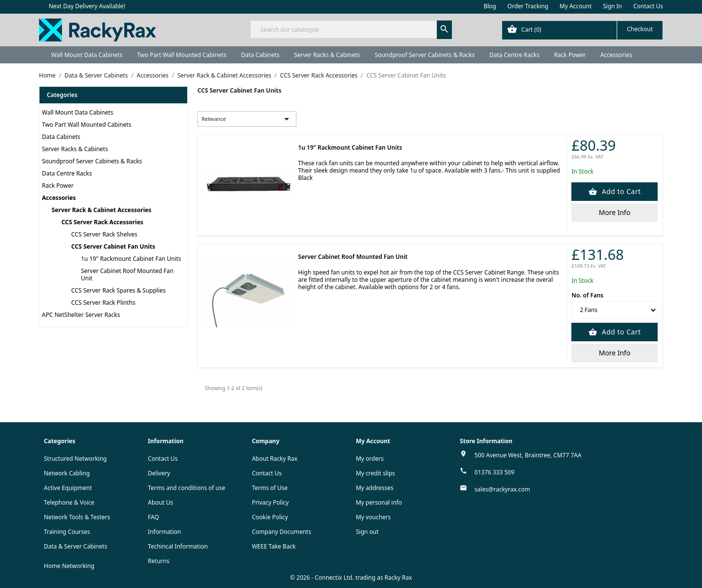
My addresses (375, 488)
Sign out (367, 532)
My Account (576, 6)
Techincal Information (178, 546)
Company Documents (282, 532)
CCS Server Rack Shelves (104, 234)
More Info (614, 212)
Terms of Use (270, 488)
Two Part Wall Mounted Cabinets (182, 55)
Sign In (613, 6)
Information (164, 532)
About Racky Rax (275, 459)
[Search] (351, 29)
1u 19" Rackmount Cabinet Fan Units (131, 259)
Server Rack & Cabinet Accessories (101, 210)
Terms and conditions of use (186, 488)
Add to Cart (620, 191)
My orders (370, 459)
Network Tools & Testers (77, 517)
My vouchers (373, 517)
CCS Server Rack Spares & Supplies (118, 290)
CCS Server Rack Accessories (102, 222)
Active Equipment (68, 488)
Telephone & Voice (69, 502)
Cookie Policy (270, 517)
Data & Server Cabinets (76, 546)
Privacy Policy (271, 502)
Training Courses (67, 532)
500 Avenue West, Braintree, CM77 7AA (528, 455)
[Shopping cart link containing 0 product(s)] (582, 30)
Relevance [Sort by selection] (247, 119)
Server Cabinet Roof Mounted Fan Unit (127, 274)
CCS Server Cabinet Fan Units (113, 246)
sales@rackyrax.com (502, 489)
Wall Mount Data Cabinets (87, 55)
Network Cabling (67, 473)
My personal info (379, 502)
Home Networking (69, 566)
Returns (158, 561)
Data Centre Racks (515, 55)
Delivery (159, 473)
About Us (160, 502)
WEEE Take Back (274, 546)
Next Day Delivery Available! (87, 6)
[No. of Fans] (614, 310)
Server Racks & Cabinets (327, 55)
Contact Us (648, 6)
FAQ (153, 517)
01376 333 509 (494, 472)
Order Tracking (528, 6)
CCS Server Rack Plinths (103, 303)
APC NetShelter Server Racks (81, 315)
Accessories (616, 55)
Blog (490, 6)
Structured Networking (75, 459)
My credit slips (375, 473)
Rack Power (570, 55)
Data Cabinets (260, 55)
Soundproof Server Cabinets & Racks (425, 55)
